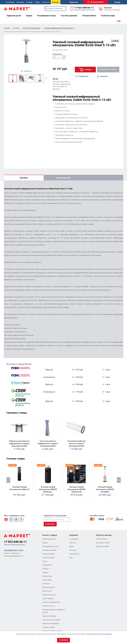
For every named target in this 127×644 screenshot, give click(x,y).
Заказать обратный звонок (85, 10)
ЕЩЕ (119, 21)
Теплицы (46, 569)
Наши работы (74, 554)
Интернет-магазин (104, 535)
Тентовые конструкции (51, 620)
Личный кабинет (96, 2)
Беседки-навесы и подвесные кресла (54, 611)
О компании (10, 2)
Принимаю (63, 640)
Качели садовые (49, 587)
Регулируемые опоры (47, 16)
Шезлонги (46, 584)
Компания (73, 535)
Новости (73, 543)
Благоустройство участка (52, 631)
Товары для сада (49, 595)
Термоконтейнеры (49, 616)
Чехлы (45, 561)
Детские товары (49, 627)
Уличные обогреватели (51, 602)
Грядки (29, 16)
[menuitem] (14, 16)
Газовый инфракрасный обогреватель (59, 28)
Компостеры (47, 576)
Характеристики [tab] (63, 178)
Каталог (16, 28)
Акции (37, 2)
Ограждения (47, 565)
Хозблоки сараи (108, 16)
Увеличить (26, 71)
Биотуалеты (47, 591)
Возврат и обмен (103, 546)
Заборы (45, 572)
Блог (71, 558)
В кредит (56, 2)
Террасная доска (14, 16)
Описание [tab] (24, 178)
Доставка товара (103, 543)
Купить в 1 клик (108, 70)
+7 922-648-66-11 (84, 8)
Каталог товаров (50, 535)
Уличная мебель (89, 16)
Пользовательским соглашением (99, 634)
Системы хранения (69, 16)
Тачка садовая (48, 598)
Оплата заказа (102, 539)
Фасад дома (47, 580)
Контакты (46, 2)
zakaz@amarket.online (14, 550)
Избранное (72, 2)
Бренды (30, 2)
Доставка (21, 2)
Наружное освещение (51, 623)
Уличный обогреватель (31, 28)
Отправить (50, 524)
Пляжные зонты (49, 606)
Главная (7, 28)
